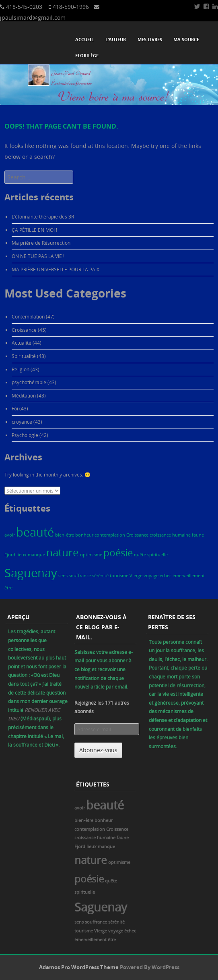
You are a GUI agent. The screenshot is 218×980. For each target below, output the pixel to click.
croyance (22, 422)
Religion (21, 369)
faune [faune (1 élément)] (198, 535)
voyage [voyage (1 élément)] (151, 576)
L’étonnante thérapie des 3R (43, 216)
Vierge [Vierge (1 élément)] (136, 576)
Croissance (24, 330)
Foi (15, 408)
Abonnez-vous (98, 750)
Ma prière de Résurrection (41, 243)
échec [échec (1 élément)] (166, 576)
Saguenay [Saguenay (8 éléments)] (31, 573)
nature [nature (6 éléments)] (63, 552)
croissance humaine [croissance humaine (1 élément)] (170, 535)
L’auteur (116, 39)
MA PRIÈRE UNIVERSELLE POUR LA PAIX (56, 269)
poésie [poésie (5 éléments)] (118, 552)
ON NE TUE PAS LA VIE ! (38, 256)
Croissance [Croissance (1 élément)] (137, 535)
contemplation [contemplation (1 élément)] (110, 535)
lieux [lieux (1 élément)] (22, 555)
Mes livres (150, 39)
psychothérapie (29, 382)
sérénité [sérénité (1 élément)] (100, 576)
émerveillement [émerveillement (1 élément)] (189, 576)
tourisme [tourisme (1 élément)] (119, 576)
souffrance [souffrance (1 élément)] (80, 576)
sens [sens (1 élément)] (63, 576)
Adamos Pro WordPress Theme (79, 967)
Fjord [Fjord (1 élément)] (10, 555)
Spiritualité (24, 356)
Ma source (186, 39)
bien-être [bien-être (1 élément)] (65, 535)
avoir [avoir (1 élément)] (10, 535)
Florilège (87, 55)
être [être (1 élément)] (8, 588)
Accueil (84, 39)
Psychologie (25, 435)
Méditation (24, 395)
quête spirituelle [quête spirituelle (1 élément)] (151, 555)
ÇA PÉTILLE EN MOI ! (34, 230)
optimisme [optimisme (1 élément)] (91, 555)
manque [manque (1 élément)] (36, 555)
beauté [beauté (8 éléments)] (35, 532)
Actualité (22, 343)
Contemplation (28, 316)
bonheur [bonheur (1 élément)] (84, 535)
